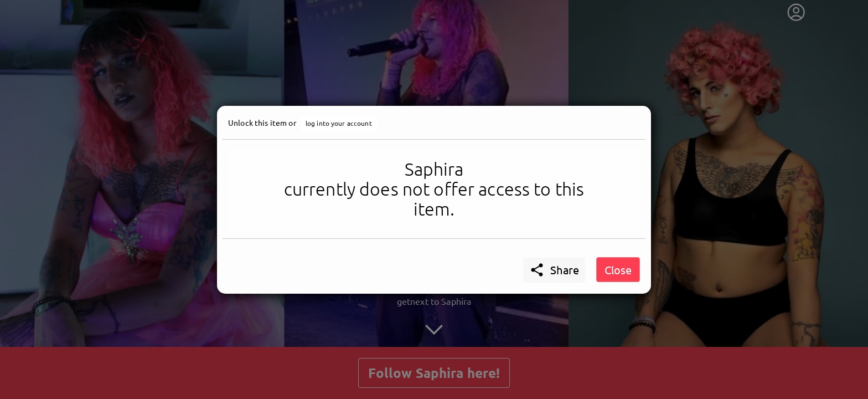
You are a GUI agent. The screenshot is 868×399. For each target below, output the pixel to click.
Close (618, 270)
